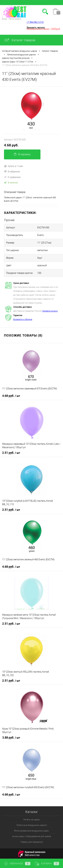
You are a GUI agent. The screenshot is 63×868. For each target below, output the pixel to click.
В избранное (12, 171)
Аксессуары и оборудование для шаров (31, 836)
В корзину (22, 154)
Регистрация (15, 19)
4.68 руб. (11, 145)
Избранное (17, 864)
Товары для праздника (32, 842)
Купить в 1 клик (14, 166)
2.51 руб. (11, 453)
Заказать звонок (36, 28)
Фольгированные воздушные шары (31, 831)
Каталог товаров (20, 40)
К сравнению (12, 177)
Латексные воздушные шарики (32, 825)
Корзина (47, 864)
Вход (4, 19)
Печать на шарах (31, 820)
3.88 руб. (11, 738)
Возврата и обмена (23, 319)
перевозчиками (50, 311)
